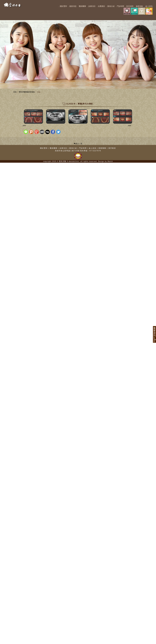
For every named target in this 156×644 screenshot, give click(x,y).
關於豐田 (44, 629)
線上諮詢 (93, 629)
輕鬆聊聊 (102, 629)
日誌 (39, 92)
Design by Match (105, 643)
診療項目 (63, 629)
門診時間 (83, 629)
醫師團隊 (54, 629)
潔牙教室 (112, 629)
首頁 (15, 92)
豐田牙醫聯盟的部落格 (27, 92)
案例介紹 (73, 629)
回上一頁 (78, 625)
